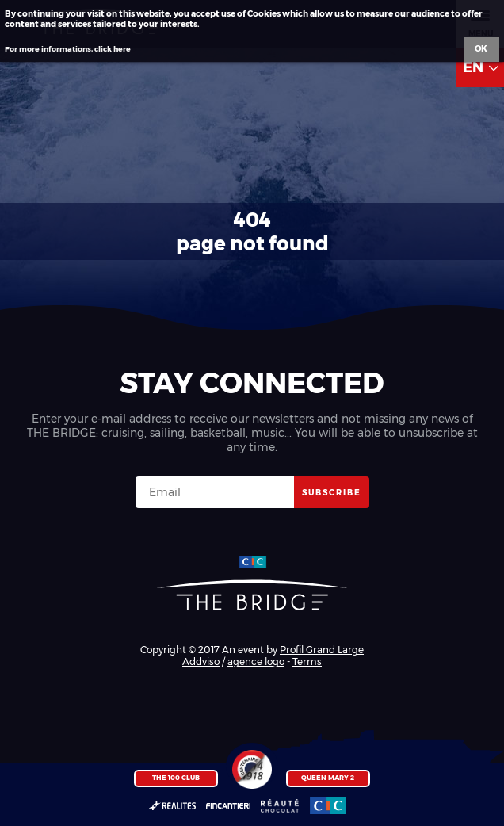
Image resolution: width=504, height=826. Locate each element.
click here (113, 49)
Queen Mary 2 (328, 778)
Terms (307, 662)
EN (481, 67)
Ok (481, 49)
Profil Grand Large (322, 650)
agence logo (256, 662)
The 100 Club (176, 778)
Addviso (201, 662)
